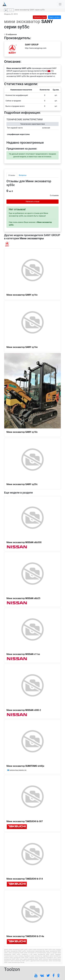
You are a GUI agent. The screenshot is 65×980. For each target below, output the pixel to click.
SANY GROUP (32, 45)
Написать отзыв (40, 17)
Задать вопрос (54, 17)
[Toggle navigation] (60, 4)
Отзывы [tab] (12, 175)
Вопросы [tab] (23, 175)
